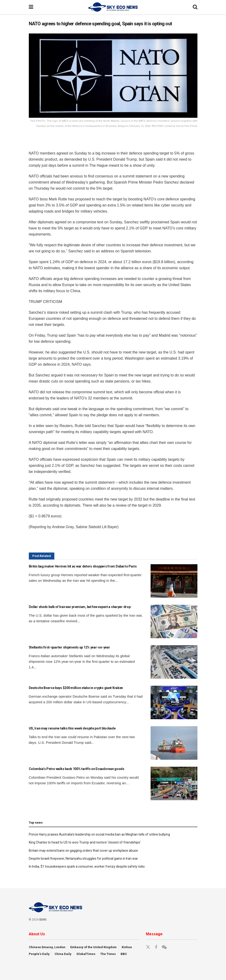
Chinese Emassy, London (47, 947)
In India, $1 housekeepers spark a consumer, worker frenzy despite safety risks (87, 866)
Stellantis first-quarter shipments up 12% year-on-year (69, 647)
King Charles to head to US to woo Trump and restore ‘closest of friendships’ (85, 842)
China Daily (63, 954)
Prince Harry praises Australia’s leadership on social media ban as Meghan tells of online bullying (99, 834)
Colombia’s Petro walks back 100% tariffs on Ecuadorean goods (77, 769)
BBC (124, 954)
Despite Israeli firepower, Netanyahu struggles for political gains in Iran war (83, 858)
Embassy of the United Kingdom (93, 947)
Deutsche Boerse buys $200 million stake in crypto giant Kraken (76, 688)
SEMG (43, 920)
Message (154, 934)
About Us (37, 934)
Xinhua (127, 947)
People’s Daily (39, 954)
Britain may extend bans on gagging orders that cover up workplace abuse (83, 851)
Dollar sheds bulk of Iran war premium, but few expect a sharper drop (80, 607)
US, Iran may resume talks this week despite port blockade (72, 728)
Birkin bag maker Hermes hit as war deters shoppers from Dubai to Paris (83, 566)
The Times (108, 954)
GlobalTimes (86, 954)
